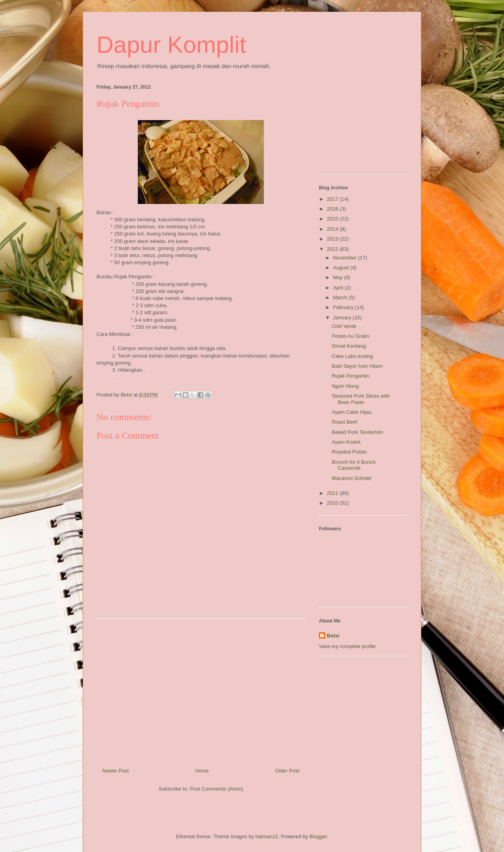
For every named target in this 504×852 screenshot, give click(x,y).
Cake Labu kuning (352, 356)
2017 (333, 199)
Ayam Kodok (346, 442)
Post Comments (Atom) (216, 789)
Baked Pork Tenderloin (357, 432)
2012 (333, 249)
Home (202, 771)
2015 (333, 219)
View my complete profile (347, 646)
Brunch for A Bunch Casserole (353, 465)
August (342, 268)
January (343, 318)
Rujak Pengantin (350, 376)
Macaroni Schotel (351, 478)
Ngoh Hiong (345, 386)
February (344, 307)
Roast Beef (344, 422)
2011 (333, 493)
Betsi (333, 636)
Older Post (287, 771)
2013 (333, 239)
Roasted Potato (349, 452)
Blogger (318, 836)
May (339, 277)
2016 (333, 209)
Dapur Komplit (171, 45)
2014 (333, 229)
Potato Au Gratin (350, 336)
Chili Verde (344, 326)
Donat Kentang (349, 346)
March (341, 297)
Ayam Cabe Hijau (351, 412)
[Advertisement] (201, 690)
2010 (333, 503)
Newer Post (116, 771)
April (339, 288)
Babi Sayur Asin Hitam (357, 366)
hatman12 (267, 836)
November (346, 258)
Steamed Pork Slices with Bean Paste (360, 399)
